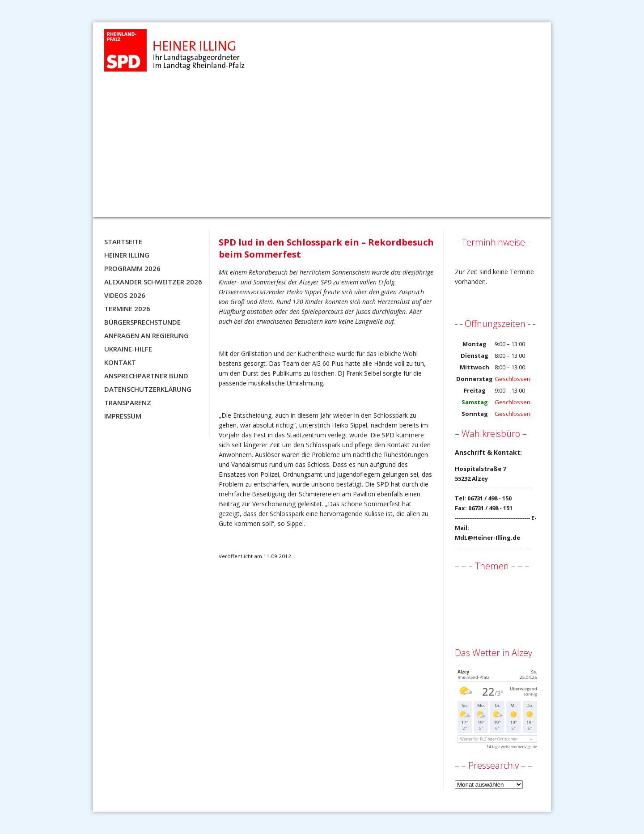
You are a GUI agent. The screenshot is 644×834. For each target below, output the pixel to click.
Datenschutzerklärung (148, 389)
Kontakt (120, 362)
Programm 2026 (132, 268)
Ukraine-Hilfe (128, 349)
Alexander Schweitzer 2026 (153, 282)
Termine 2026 (127, 309)
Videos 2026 (125, 295)
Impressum (123, 416)
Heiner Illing (127, 255)
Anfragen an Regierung (146, 335)
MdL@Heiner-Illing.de (487, 538)
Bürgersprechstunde (142, 322)
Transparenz (128, 402)
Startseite (123, 241)
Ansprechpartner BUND (146, 376)
